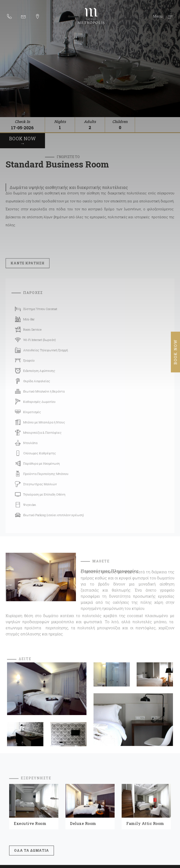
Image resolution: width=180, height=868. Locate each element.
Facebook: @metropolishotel (148, 819)
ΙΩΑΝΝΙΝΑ (117, 791)
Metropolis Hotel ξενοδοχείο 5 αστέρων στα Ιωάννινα (91, 16)
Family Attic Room (145, 720)
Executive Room (30, 720)
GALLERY (45, 791)
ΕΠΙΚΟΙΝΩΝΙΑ (120, 798)
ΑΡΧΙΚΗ (45, 776)
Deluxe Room (83, 720)
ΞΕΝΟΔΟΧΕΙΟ (119, 776)
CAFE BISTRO (119, 783)
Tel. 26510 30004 (94, 813)
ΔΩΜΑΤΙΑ (46, 783)
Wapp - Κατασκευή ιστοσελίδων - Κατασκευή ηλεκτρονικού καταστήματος (167, 856)
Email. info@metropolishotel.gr (150, 813)
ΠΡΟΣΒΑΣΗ (48, 798)
